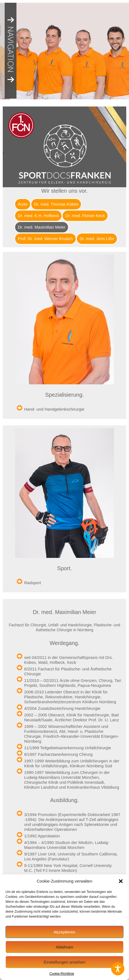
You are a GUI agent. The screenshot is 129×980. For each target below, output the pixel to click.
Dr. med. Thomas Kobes (56, 204)
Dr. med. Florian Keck (85, 216)
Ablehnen (64, 947)
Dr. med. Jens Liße (97, 239)
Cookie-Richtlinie (62, 974)
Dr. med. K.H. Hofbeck (38, 216)
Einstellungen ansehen (64, 962)
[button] (121, 881)
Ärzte (23, 204)
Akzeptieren (64, 932)
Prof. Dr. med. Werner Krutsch (45, 239)
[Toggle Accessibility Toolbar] (118, 969)
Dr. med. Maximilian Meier (42, 227)
